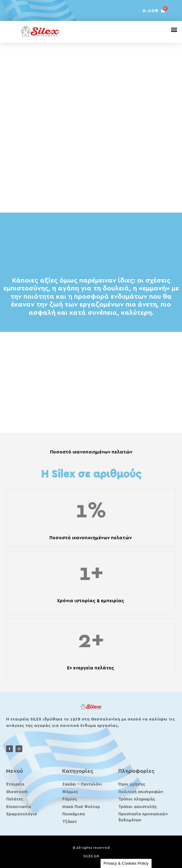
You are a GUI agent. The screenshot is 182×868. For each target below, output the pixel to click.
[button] (174, 29)
